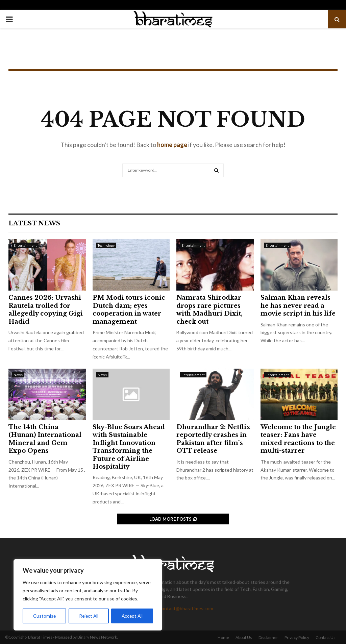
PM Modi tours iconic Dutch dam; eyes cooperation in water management (129, 309)
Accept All (132, 616)
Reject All (89, 616)
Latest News (34, 223)
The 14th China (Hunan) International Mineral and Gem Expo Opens (45, 439)
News (18, 375)
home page (172, 145)
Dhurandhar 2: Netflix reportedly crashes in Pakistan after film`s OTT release (213, 439)
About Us (244, 637)
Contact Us (326, 637)
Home (223, 637)
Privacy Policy (297, 637)
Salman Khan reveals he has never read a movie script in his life (298, 306)
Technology (106, 245)
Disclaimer (268, 637)
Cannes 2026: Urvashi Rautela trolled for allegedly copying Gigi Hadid (46, 309)
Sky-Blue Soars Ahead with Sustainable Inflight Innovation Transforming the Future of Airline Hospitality (129, 447)
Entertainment (25, 245)
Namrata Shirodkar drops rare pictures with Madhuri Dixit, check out (209, 309)
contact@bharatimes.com (186, 608)
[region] (88, 595)
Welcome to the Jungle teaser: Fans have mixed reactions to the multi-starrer (298, 439)
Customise (44, 616)
